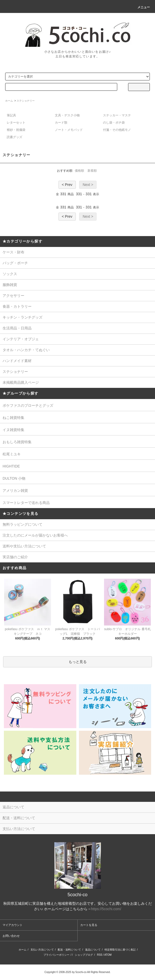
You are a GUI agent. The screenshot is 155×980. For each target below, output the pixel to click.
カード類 (61, 123)
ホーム (9, 101)
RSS (100, 955)
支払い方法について (42, 950)
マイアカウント (13, 925)
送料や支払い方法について (24, 546)
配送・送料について (69, 950)
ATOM (108, 955)
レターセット (16, 123)
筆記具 (11, 115)
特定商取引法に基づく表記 (120, 950)
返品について (93, 950)
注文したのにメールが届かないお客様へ (35, 535)
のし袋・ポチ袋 (114, 123)
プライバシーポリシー (56, 955)
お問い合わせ (11, 936)
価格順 (79, 171)
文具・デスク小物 (67, 115)
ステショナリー (26, 101)
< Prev (67, 185)
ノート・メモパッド (69, 130)
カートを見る (89, 925)
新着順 (92, 171)
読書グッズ (14, 137)
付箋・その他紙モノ (117, 130)
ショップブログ (84, 955)
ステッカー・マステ (117, 115)
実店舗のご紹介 (15, 557)
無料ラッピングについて (23, 524)
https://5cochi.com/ (106, 909)
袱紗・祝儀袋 (16, 130)
